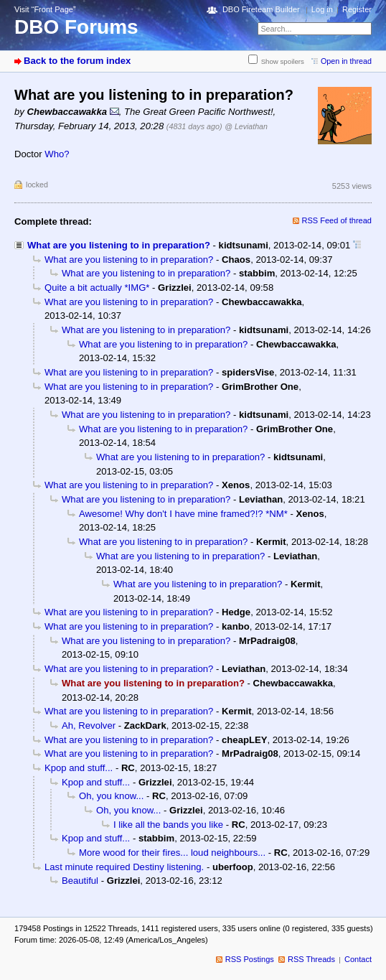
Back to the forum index (77, 61)
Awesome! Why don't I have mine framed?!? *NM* (183, 514)
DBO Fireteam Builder (261, 9)
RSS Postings (250, 959)
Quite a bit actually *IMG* (97, 288)
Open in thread (346, 61)
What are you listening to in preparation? (119, 245)
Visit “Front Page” (45, 9)
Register (357, 9)
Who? (57, 154)
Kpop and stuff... (79, 768)
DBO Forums (76, 27)
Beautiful (80, 881)
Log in (322, 9)
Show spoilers (283, 61)
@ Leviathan (246, 126)
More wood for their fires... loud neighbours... (172, 853)
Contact (358, 959)
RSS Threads (311, 959)
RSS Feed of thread (337, 220)
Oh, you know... (111, 796)
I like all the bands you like (168, 825)
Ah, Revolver (89, 725)
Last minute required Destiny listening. (124, 867)
